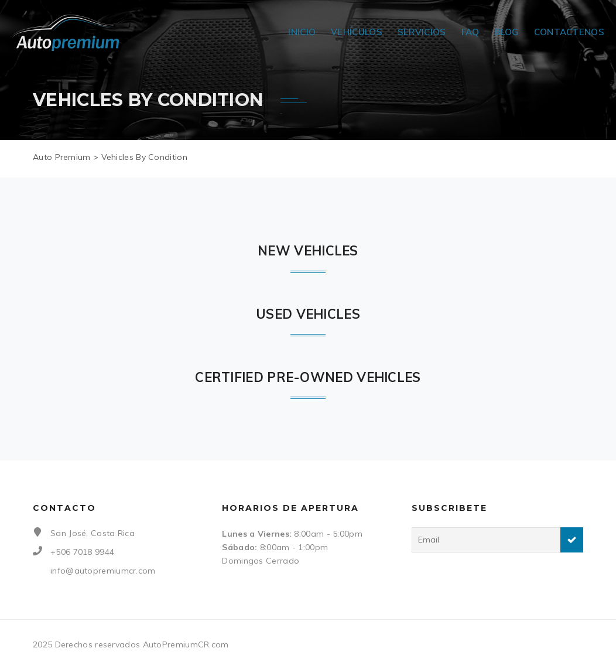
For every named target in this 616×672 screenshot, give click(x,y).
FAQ (470, 32)
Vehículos (357, 32)
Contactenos (569, 32)
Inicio (302, 32)
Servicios (422, 32)
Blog (506, 32)
